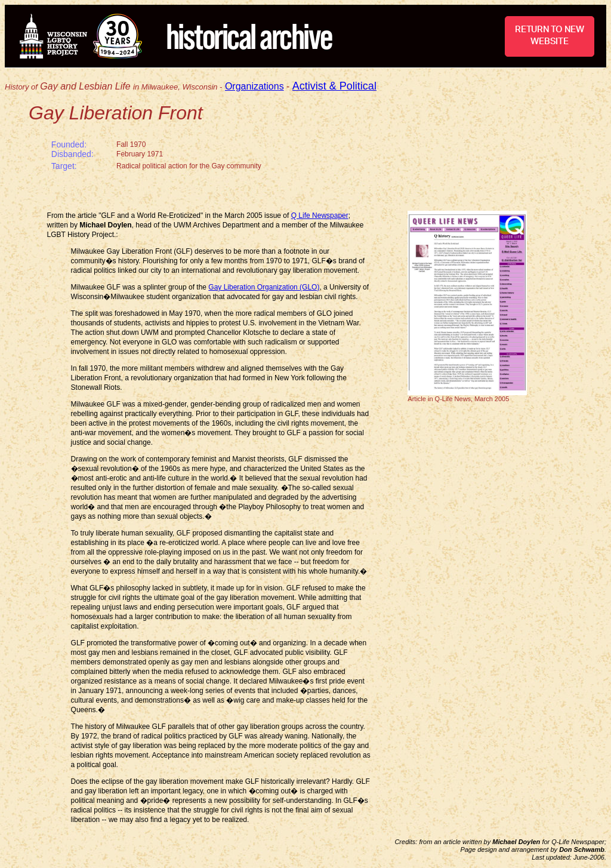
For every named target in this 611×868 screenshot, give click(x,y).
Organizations (254, 86)
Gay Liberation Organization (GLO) (264, 287)
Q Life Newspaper (320, 216)
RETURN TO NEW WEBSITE (550, 36)
